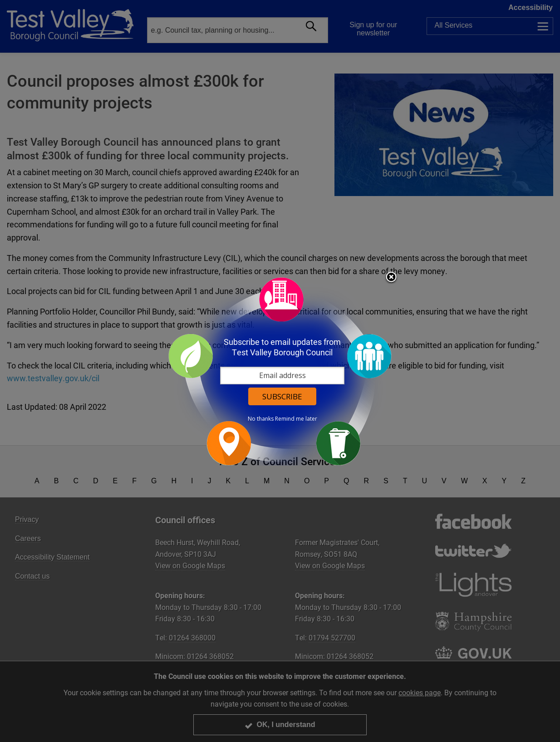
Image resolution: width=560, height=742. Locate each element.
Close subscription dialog (391, 278)
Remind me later (296, 419)
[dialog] (280, 371)
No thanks (261, 419)
